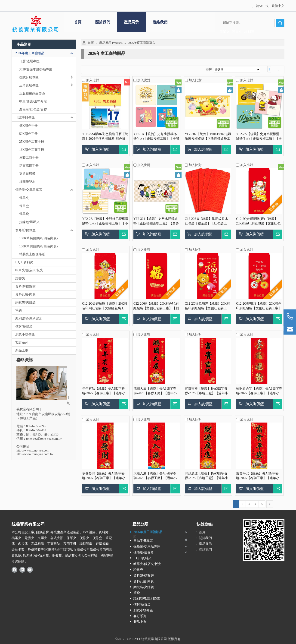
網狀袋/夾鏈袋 (25, 302)
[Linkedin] (22, 570)
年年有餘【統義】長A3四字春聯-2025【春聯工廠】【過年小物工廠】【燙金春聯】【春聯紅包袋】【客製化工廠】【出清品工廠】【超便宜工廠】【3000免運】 (105, 391)
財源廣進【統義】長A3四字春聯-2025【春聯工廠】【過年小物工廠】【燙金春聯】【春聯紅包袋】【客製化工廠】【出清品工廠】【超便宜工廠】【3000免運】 (207, 476)
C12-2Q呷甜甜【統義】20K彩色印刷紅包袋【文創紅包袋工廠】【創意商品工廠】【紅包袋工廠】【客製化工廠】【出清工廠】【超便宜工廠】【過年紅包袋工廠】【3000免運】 (259, 306)
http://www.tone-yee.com (33, 450)
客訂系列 (22, 343)
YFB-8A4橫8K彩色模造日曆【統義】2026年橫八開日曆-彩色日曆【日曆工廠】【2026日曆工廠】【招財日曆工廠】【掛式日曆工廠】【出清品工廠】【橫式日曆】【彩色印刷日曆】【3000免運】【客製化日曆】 (105, 137)
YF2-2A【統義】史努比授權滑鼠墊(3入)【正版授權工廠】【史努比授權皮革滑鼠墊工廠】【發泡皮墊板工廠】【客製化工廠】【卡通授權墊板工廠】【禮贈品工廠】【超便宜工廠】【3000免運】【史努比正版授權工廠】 (259, 137)
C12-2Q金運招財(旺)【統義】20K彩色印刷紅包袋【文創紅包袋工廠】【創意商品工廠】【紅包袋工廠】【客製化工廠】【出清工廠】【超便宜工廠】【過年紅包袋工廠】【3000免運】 (259, 221)
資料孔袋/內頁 (25, 294)
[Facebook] (14, 570)
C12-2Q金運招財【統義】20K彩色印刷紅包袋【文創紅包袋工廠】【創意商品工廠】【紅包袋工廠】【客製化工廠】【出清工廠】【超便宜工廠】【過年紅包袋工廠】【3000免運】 (105, 306)
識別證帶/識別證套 (29, 318)
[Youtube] (30, 570)
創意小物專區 (25, 334)
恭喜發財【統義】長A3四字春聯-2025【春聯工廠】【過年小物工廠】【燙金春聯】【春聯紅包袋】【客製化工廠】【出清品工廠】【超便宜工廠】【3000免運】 (105, 476)
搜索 (280, 23)
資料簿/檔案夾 (25, 286)
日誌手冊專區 (46, 117)
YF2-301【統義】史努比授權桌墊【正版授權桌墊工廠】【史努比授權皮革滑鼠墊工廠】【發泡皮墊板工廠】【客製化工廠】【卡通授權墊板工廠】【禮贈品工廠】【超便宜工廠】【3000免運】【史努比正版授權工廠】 (156, 221)
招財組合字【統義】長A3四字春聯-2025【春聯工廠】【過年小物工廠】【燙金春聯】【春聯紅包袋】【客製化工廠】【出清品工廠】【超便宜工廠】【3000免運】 (259, 391)
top (286, 624)
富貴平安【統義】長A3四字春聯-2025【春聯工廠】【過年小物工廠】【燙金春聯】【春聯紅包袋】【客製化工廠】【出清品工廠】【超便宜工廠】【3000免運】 (259, 476)
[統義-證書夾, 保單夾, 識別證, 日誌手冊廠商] (264, 540)
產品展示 (131, 22)
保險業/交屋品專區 (46, 190)
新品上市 (22, 350)
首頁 (78, 22)
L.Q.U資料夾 (24, 262)
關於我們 (103, 22)
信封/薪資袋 (24, 327)
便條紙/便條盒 (46, 230)
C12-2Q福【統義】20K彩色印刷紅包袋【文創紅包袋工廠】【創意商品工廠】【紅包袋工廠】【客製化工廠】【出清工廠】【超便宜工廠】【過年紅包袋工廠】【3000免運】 (156, 306)
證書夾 (20, 278)
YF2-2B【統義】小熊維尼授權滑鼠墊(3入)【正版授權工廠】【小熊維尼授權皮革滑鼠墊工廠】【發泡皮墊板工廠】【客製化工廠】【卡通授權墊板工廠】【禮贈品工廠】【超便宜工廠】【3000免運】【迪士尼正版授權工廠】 (105, 221)
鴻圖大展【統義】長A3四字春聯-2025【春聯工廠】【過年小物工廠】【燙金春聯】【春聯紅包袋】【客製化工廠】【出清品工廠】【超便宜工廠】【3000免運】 (156, 391)
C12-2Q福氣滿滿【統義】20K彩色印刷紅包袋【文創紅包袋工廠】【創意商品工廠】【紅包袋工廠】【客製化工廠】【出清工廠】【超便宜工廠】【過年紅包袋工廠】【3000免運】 (207, 306)
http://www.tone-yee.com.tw (35, 454)
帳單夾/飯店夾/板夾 (29, 270)
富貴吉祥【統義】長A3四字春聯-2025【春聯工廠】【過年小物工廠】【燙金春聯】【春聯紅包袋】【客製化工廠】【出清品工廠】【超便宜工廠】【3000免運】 (207, 391)
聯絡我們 (160, 22)
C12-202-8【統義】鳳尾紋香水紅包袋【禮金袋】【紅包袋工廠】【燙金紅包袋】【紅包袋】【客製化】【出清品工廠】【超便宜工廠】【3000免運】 (207, 221)
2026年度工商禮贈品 (46, 53)
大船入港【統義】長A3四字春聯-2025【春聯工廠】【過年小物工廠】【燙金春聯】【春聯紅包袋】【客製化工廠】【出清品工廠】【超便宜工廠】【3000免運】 (156, 476)
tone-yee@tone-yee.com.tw (44, 439)
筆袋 (18, 310)
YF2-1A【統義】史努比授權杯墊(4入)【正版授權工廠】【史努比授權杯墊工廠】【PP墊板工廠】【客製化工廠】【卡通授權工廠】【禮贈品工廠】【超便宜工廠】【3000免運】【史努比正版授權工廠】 (156, 137)
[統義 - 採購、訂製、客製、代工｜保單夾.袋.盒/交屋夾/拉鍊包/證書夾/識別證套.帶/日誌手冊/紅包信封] (35, 24)
